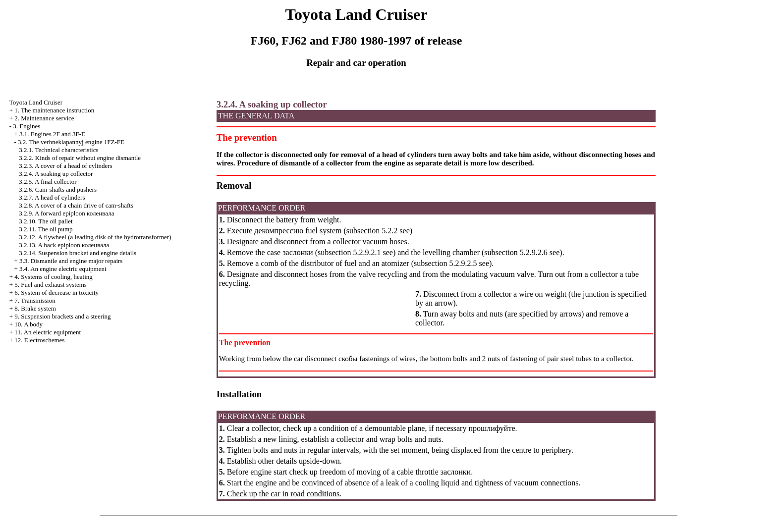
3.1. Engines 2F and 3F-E (52, 134)
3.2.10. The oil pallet (46, 221)
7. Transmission (35, 300)
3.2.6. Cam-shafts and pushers (58, 189)
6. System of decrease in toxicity (56, 293)
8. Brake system (35, 308)
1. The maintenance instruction (54, 110)
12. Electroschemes (39, 340)
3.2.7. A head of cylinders (52, 197)
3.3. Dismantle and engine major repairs (71, 261)
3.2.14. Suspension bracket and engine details (78, 253)
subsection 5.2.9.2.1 (349, 252)
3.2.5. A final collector (48, 182)
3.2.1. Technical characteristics (58, 150)
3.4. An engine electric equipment (63, 269)
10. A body (28, 324)
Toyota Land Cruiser (36, 102)
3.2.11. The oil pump (46, 229)
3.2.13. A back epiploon (64, 245)
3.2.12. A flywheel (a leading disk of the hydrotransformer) (95, 237)
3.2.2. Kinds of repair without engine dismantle (80, 158)
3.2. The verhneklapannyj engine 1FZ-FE (71, 142)
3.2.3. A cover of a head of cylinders (65, 166)
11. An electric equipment (48, 332)
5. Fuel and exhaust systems (51, 285)
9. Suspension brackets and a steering (62, 316)
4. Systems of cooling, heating (53, 277)
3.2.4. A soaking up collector (56, 174)
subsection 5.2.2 (372, 231)
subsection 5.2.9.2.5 (445, 263)
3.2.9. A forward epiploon (66, 213)
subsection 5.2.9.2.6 (516, 252)
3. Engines (27, 126)
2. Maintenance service (44, 118)
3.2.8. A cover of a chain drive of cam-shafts (76, 205)
